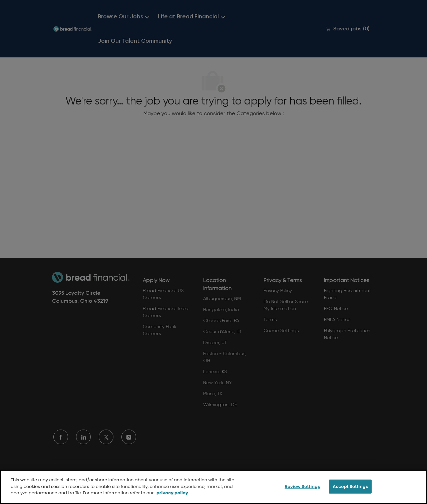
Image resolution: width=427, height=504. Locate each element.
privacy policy (172, 493)
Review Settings (302, 486)
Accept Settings (350, 486)
